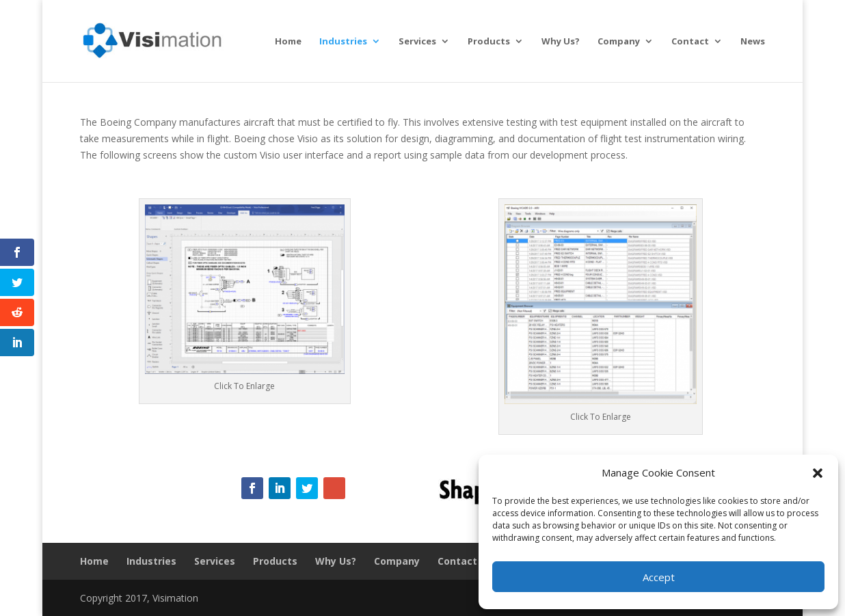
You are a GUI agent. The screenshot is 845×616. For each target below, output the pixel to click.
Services (417, 42)
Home (288, 42)
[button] (818, 473)
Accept (659, 577)
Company (619, 42)
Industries (343, 42)
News (753, 42)
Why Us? (561, 42)
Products (489, 42)
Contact (690, 42)
